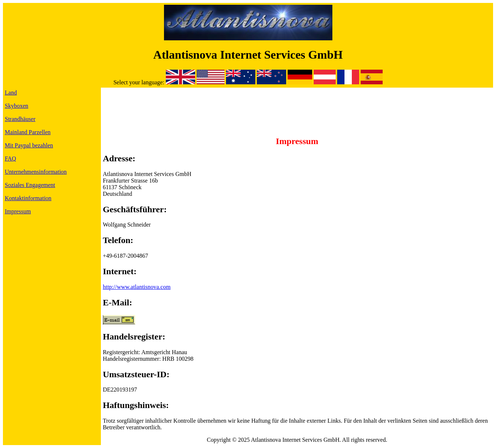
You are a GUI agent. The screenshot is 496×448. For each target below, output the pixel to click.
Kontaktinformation (28, 198)
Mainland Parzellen (28, 132)
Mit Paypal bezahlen (29, 145)
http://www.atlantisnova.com (137, 287)
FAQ (10, 159)
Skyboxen (17, 106)
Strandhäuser (20, 119)
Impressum (18, 211)
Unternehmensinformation (36, 172)
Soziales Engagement (30, 185)
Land (11, 93)
